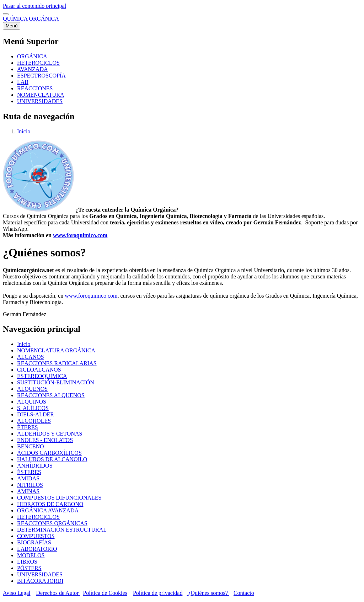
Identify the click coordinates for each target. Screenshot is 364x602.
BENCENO (31, 446)
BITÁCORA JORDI (40, 581)
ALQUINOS (32, 402)
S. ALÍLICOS (33, 408)
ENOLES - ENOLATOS (45, 440)
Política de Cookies (105, 593)
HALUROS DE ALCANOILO (52, 459)
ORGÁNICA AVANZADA (48, 510)
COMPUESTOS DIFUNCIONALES (59, 498)
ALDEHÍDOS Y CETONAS (50, 434)
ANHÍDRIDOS (35, 466)
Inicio (24, 131)
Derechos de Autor (58, 593)
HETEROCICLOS (38, 517)
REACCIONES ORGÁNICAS (52, 523)
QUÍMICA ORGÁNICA (31, 19)
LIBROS (27, 562)
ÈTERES (28, 427)
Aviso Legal (17, 593)
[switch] (6, 14)
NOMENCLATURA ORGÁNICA (56, 350)
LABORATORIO (37, 549)
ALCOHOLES (34, 421)
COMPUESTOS (36, 536)
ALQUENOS (32, 389)
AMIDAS (28, 478)
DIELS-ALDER (36, 414)
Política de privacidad (158, 593)
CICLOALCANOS (39, 370)
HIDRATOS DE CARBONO (50, 504)
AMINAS (28, 491)
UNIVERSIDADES (40, 574)
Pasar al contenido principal (34, 6)
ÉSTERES (29, 472)
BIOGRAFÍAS (34, 542)
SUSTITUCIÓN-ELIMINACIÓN (56, 382)
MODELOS (31, 555)
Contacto (244, 593)
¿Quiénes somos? (208, 593)
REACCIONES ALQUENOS (51, 395)
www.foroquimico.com (80, 235)
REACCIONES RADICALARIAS (57, 363)
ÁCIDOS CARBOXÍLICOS (49, 453)
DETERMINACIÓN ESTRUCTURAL (62, 530)
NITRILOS (30, 485)
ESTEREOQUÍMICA (42, 376)
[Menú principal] (12, 26)
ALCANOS (31, 357)
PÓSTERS (29, 568)
